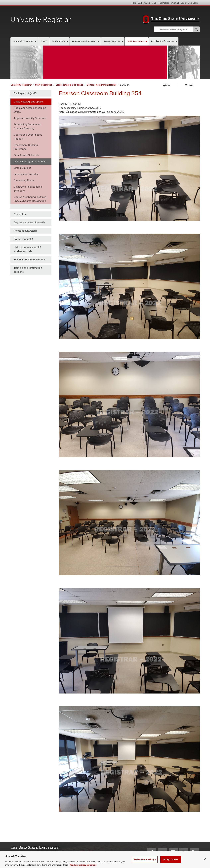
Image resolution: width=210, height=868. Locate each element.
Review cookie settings (145, 862)
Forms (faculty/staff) (25, 231)
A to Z (44, 41)
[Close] (205, 862)
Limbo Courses (22, 168)
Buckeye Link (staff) (25, 93)
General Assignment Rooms (102, 85)
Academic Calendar (23, 41)
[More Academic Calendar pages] (36, 41)
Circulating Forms (24, 180)
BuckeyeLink (144, 3)
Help (134, 3)
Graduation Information (84, 41)
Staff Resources (135, 41)
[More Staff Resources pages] (146, 41)
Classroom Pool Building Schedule (28, 189)
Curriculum (20, 214)
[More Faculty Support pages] (122, 41)
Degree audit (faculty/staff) (29, 223)
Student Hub (58, 41)
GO (196, 29)
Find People (163, 3)
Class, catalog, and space (69, 85)
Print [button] (167, 85)
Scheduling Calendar (26, 174)
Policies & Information (162, 41)
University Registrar (41, 20)
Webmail (175, 3)
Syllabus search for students (30, 260)
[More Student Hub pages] (67, 41)
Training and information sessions (28, 270)
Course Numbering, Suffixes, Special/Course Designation (30, 199)
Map (154, 3)
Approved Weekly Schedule (30, 118)
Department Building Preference (26, 147)
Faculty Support (112, 41)
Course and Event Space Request (28, 137)
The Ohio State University (17, 3)
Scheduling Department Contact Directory (28, 126)
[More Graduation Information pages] (99, 41)
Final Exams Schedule (26, 155)
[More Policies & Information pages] (176, 41)
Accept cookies (171, 862)
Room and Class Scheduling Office (30, 110)
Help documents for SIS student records (27, 249)
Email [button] (189, 85)
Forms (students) (23, 239)
